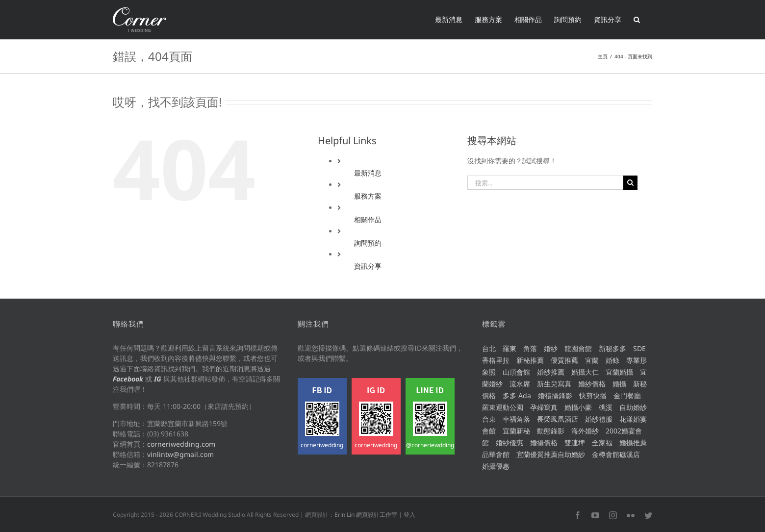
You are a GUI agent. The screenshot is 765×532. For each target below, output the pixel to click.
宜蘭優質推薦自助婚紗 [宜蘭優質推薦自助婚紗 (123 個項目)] (551, 454)
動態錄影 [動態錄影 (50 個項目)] (551, 431)
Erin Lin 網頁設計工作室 (366, 515)
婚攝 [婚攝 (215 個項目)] (619, 384)
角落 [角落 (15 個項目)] (530, 348)
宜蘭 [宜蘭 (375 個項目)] (592, 360)
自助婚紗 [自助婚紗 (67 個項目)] (633, 407)
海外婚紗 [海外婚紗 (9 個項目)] (585, 431)
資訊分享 (368, 266)
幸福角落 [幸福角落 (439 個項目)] (516, 419)
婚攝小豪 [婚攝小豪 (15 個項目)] (578, 407)
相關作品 (368, 219)
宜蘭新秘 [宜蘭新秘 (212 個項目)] (516, 431)
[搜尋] (630, 183)
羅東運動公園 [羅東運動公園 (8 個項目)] (503, 407)
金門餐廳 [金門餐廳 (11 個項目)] (627, 395)
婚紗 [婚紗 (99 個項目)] (551, 348)
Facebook (128, 379)
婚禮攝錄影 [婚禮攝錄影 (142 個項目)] (555, 395)
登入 (409, 515)
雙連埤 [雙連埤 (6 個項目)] (575, 443)
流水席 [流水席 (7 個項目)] (520, 384)
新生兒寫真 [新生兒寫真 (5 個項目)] (554, 384)
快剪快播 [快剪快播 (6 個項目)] (593, 395)
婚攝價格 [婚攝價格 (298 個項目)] (544, 443)
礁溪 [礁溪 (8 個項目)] (606, 407)
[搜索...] (545, 183)
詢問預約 (368, 243)
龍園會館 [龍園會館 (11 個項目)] (578, 348)
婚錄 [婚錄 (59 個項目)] (612, 360)
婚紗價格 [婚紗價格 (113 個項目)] (592, 384)
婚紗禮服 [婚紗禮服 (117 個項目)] (599, 419)
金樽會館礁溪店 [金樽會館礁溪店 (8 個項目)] (616, 454)
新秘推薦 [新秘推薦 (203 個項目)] (530, 360)
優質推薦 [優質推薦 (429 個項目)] (564, 360)
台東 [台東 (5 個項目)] (489, 419)
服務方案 (368, 196)
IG (158, 379)
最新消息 (368, 173)
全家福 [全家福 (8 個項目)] (602, 443)
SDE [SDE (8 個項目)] (639, 348)
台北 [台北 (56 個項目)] (489, 348)
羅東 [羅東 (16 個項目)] (510, 348)
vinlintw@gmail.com (180, 454)
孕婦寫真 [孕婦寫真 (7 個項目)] (544, 407)
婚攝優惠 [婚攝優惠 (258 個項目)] (496, 466)
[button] (637, 20)
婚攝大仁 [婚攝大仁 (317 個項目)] (585, 372)
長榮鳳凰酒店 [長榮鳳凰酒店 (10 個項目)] (558, 419)
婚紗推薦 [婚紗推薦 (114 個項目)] (551, 372)
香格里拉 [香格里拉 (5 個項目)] (496, 360)
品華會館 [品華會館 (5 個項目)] (496, 454)
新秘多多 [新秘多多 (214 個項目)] (612, 348)
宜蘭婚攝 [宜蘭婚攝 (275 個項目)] (619, 372)
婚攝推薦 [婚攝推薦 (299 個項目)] (633, 443)
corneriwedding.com (181, 444)
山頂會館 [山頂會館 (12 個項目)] (516, 372)
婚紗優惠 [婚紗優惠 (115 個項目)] (510, 443)
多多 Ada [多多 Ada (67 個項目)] (517, 395)
